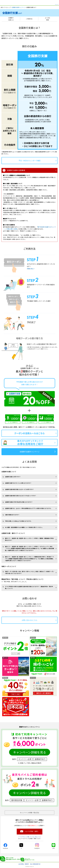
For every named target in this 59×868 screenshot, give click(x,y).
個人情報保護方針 (35, 864)
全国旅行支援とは (11, 19)
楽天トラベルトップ (6, 7)
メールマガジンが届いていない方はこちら (30, 837)
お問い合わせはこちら (29, 620)
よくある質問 (48, 19)
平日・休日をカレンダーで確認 (30, 161)
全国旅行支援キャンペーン (19, 7)
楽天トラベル (4, 3)
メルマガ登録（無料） (32, 831)
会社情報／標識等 (24, 864)
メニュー (57, 4)
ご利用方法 (29, 19)
